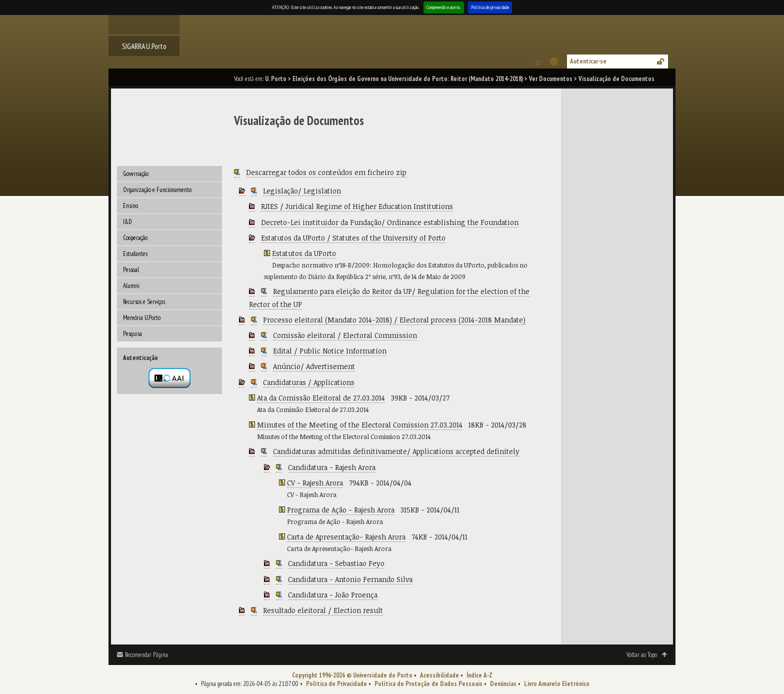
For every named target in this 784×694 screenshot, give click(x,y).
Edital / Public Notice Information (330, 351)
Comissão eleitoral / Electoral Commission (345, 335)
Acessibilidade (439, 675)
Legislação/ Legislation (302, 191)
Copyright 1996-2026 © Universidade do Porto (352, 675)
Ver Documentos (551, 79)
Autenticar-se (588, 61)
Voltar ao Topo (642, 655)
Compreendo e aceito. (444, 7)
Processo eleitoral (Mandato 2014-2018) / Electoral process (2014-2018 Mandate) (394, 320)
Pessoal (131, 270)
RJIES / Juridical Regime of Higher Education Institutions (357, 206)
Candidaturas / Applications (309, 382)
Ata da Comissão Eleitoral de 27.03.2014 (321, 398)
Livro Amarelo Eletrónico (557, 684)
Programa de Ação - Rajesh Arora (341, 510)
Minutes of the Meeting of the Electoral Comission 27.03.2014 (360, 425)
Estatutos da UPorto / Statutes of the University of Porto (353, 238)
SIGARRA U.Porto (144, 46)
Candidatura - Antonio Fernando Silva (350, 579)
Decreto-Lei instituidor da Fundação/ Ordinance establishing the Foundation (390, 222)
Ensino (130, 206)
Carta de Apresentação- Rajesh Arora (346, 537)
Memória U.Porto (142, 318)
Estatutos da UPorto (304, 253)
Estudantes (135, 254)
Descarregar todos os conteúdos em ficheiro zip (326, 172)
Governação (136, 174)
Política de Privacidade (336, 684)
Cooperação (135, 238)
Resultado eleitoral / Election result (323, 610)
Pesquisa (132, 334)
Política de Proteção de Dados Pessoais (428, 684)
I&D (127, 222)
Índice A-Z (479, 675)
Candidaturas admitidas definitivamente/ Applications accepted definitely (396, 451)
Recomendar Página (146, 655)
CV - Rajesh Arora (315, 483)
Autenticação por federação (169, 378)
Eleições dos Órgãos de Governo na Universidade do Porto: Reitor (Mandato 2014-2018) (408, 79)
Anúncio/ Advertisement (314, 366)
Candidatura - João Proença (333, 595)
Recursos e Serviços (144, 302)
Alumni (131, 286)
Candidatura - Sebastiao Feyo (336, 563)
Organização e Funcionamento (157, 190)
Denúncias (503, 684)
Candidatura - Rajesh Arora (332, 467)
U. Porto (276, 79)
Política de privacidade (490, 7)
